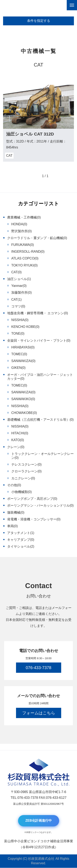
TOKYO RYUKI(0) (24, 265)
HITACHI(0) (20, 433)
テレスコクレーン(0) (26, 464)
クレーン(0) (16, 447)
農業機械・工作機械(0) (24, 217)
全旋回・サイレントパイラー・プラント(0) (39, 341)
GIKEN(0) (18, 368)
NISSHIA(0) (20, 320)
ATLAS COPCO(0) (25, 258)
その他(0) (14, 485)
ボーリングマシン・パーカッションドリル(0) (40, 505)
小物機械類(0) (22, 492)
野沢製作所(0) (22, 231)
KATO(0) (18, 440)
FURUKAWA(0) (23, 245)
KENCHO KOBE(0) (25, 327)
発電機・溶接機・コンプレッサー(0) (34, 519)
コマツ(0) (18, 306)
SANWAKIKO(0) (23, 399)
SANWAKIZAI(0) (23, 361)
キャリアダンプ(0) (21, 540)
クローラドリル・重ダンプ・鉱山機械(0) (37, 238)
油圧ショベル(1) (19, 279)
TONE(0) (18, 334)
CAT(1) (16, 300)
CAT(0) (16, 272)
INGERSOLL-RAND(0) (28, 252)
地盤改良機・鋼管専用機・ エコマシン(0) (38, 313)
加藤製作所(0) (22, 293)
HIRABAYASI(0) (23, 347)
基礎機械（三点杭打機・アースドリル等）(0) (40, 420)
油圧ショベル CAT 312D (30, 134)
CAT (9, 156)
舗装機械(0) (16, 512)
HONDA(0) (19, 224)
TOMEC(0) (19, 354)
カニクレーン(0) (23, 478)
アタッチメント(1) (21, 533)
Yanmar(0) (19, 286)
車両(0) (13, 526)
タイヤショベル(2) (21, 546)
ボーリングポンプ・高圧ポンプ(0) (32, 499)
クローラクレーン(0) (26, 471)
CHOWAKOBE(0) (24, 413)
